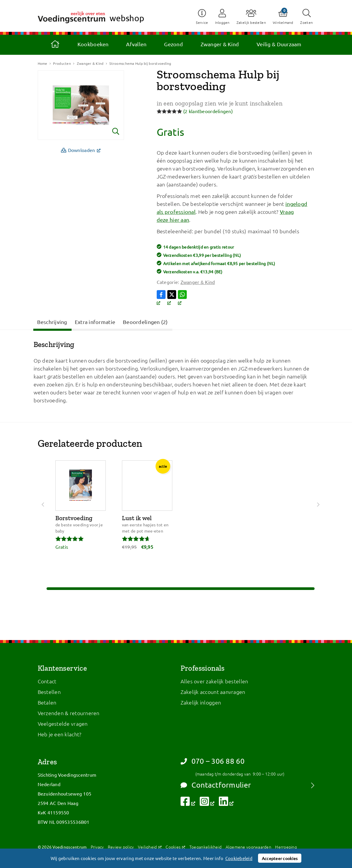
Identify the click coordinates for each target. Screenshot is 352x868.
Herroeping (286, 847)
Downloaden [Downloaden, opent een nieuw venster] (83, 149)
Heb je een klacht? (60, 734)
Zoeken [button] (307, 22)
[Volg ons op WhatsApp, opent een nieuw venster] (183, 298)
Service (201, 22)
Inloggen (222, 22)
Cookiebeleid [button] (239, 858)
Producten (62, 63)
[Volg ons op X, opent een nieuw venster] (173, 298)
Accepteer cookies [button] (280, 858)
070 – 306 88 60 (213, 761)
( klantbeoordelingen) (208, 111)
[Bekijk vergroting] (81, 105)
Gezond (173, 44)
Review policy (121, 847)
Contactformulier (216, 785)
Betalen (47, 702)
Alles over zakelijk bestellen (214, 681)
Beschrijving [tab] (52, 322)
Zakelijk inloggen (201, 702)
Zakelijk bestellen (251, 22)
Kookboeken (93, 44)
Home (55, 44)
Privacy (97, 847)
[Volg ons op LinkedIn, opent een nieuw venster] (226, 803)
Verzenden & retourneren (69, 713)
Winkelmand (283, 22)
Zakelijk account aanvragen (213, 692)
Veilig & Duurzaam (279, 44)
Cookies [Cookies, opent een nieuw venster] (175, 847)
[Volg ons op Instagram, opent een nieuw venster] (207, 803)
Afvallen (136, 44)
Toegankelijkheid (205, 847)
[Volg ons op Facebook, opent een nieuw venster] (162, 298)
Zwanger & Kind (220, 44)
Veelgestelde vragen (63, 724)
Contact (47, 681)
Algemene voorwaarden (248, 847)
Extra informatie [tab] (95, 322)
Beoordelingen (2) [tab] (145, 322)
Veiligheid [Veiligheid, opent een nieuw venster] (150, 847)
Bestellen (49, 692)
